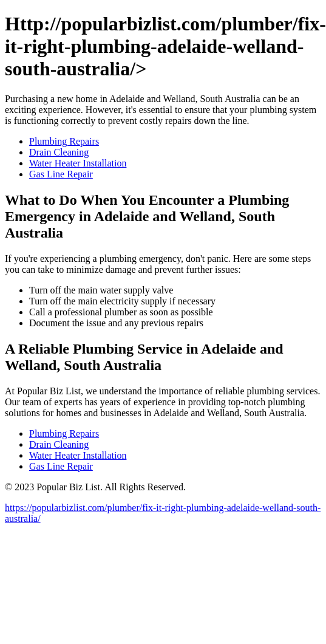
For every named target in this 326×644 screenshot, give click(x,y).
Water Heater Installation (78, 163)
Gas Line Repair (61, 174)
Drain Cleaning (59, 152)
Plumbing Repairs (64, 141)
